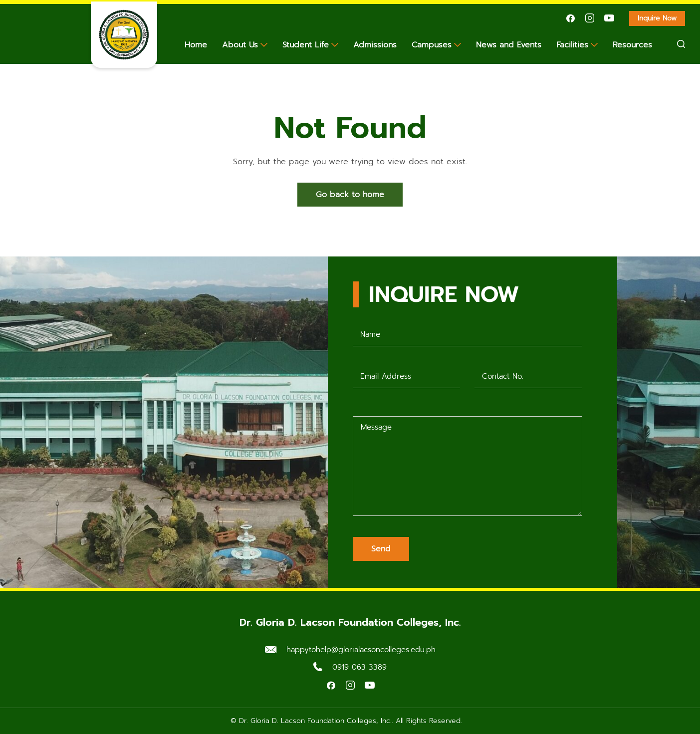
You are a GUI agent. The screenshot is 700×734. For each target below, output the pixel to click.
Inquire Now (661, 19)
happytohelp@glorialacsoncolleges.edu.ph (361, 650)
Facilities (572, 45)
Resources (632, 45)
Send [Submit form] (381, 549)
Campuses (432, 45)
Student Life (306, 45)
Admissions (375, 45)
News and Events (509, 45)
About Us (240, 45)
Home (196, 45)
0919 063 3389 (359, 667)
